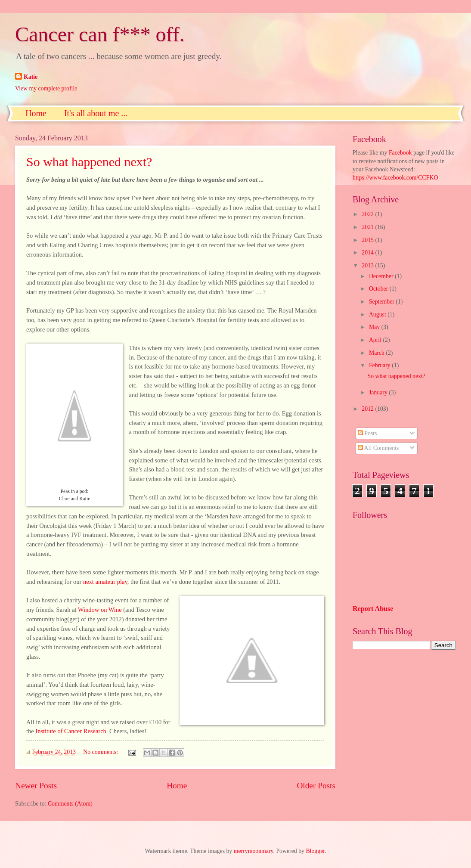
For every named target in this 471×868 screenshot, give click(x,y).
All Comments (378, 448)
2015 (368, 240)
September (382, 302)
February (380, 365)
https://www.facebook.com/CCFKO (395, 178)
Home (36, 113)
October (379, 289)
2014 (368, 253)
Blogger (315, 851)
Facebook (400, 153)
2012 (368, 409)
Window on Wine (100, 610)
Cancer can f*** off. (100, 34)
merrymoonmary (254, 851)
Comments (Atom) (70, 804)
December (382, 276)
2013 (368, 265)
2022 (368, 214)
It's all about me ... (96, 113)
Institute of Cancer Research (71, 731)
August (378, 315)
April (376, 340)
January (379, 392)
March (377, 353)
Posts (367, 433)
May (375, 327)
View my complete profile (46, 88)
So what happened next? (89, 162)
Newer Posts (36, 786)
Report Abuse (373, 609)
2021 (368, 227)
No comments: (101, 752)
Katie (31, 77)
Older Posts (316, 786)
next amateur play (105, 582)
